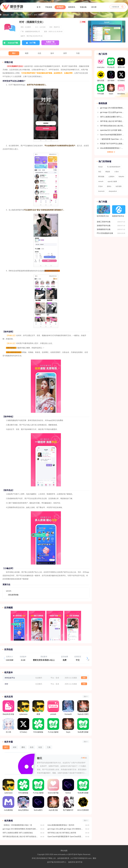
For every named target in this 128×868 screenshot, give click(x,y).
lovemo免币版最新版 (53, 786)
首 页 (39, 7)
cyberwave (8, 786)
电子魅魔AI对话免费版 (68, 804)
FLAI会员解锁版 (38, 786)
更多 (85, 696)
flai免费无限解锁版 (83, 786)
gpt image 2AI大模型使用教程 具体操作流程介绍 (20, 829)
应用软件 (60, 7)
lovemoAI (101, 191)
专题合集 (83, 7)
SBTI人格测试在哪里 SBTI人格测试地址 (18, 833)
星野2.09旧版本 (121, 64)
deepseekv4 (113, 191)
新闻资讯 (72, 7)
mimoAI (101, 181)
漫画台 (109, 186)
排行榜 (94, 7)
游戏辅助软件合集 (104, 229)
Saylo (111, 89)
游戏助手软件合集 (104, 226)
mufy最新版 (8, 804)
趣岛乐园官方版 (101, 77)
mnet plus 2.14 (101, 64)
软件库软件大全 (103, 211)
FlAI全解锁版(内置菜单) (23, 786)
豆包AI (100, 186)
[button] (87, 658)
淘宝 (100, 172)
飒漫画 (108, 172)
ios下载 (32, 43)
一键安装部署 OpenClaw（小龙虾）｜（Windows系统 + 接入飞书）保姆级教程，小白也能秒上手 (112, 139)
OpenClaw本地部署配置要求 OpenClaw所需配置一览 (65, 837)
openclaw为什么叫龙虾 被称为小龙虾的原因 (112, 130)
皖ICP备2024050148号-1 (57, 862)
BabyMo (121, 177)
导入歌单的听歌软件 (114, 167)
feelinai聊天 (38, 804)
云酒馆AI (111, 177)
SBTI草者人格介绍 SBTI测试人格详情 (62, 833)
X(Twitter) (121, 76)
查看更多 (110, 152)
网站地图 (64, 851)
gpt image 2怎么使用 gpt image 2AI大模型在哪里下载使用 (65, 829)
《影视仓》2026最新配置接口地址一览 (17, 825)
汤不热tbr (111, 76)
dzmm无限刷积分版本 (83, 804)
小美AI (116, 172)
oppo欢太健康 (112, 181)
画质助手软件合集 (119, 212)
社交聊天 (28, 15)
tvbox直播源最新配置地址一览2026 (61, 825)
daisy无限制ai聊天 (23, 804)
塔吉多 (100, 167)
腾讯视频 (101, 177)
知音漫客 (119, 186)
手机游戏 (49, 7)
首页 (12, 15)
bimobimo (121, 89)
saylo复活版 (53, 804)
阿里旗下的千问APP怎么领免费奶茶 (112, 144)
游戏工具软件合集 (104, 222)
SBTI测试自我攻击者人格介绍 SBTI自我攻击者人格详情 (20, 837)
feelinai (68, 786)
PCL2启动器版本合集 (105, 233)
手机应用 (19, 15)
